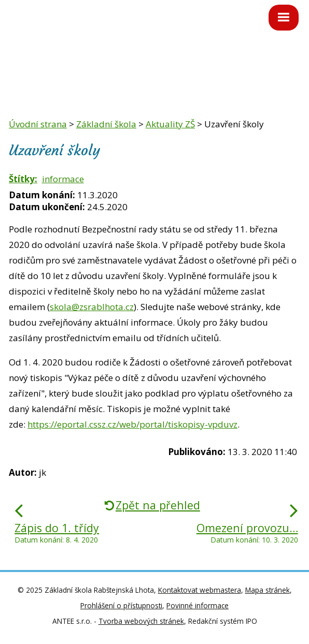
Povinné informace (198, 605)
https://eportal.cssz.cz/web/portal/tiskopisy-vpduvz (132, 424)
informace (63, 179)
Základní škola (106, 124)
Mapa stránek (268, 590)
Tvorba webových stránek (141, 621)
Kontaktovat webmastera (200, 590)
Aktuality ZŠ (170, 124)
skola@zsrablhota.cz (92, 307)
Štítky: (23, 179)
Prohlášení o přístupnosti (121, 605)
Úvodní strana (38, 124)
